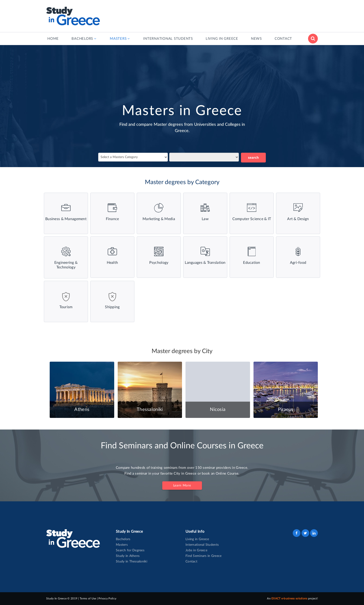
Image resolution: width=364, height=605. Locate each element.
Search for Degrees (130, 550)
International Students (202, 545)
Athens (82, 410)
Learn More (182, 486)
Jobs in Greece (196, 550)
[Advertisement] (233, 15)
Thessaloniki (150, 410)
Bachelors (123, 539)
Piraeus (286, 410)
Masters (122, 545)
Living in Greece (197, 539)
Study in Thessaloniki (132, 562)
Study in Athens (128, 556)
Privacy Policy (107, 598)
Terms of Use (88, 598)
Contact (191, 562)
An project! (292, 598)
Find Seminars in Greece (203, 556)
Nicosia (218, 410)
